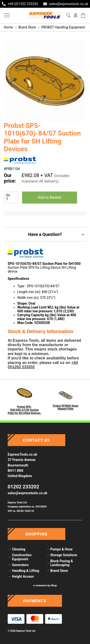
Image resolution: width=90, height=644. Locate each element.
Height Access (23, 576)
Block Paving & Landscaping (62, 563)
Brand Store (25, 27)
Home (8, 27)
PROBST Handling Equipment (61, 27)
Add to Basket (50, 197)
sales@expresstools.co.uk (27, 493)
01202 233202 (23, 487)
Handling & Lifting (26, 571)
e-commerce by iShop (45, 586)
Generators (20, 565)
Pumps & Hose (62, 549)
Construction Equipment (22, 557)
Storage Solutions (64, 555)
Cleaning (19, 549)
